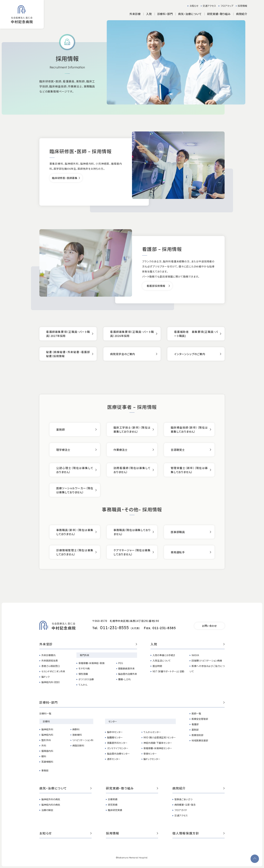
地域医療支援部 (200, 740)
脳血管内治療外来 (128, 674)
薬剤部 (195, 730)
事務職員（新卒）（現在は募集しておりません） (75, 532)
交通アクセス (209, 6)
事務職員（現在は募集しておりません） (132, 532)
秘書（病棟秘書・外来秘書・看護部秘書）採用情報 (68, 354)
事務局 (45, 770)
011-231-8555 (114, 628)
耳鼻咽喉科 (47, 762)
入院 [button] (149, 14)
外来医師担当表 (50, 661)
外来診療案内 (48, 655)
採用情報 (242, 6)
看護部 (195, 724)
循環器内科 (47, 751)
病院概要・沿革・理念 (185, 805)
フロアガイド (181, 810)
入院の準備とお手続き (164, 655)
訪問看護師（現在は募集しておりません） (132, 470)
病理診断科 (78, 745)
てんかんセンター (152, 732)
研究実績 (113, 805)
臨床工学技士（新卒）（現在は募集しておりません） (132, 429)
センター (113, 721)
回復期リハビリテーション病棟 (207, 661)
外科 (44, 745)
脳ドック (46, 677)
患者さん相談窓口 (51, 666)
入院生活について (162, 661)
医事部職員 (178, 532)
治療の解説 (47, 810)
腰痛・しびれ (125, 679)
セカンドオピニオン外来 (53, 671)
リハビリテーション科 (83, 740)
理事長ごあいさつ (183, 799)
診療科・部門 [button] (165, 14)
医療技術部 (197, 735)
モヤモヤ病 (84, 668)
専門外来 (85, 655)
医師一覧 (196, 713)
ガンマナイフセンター (118, 748)
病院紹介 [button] (242, 14)
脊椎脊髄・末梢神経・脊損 (91, 663)
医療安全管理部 (200, 719)
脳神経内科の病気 (51, 805)
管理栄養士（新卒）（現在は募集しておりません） (189, 470)
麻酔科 (76, 729)
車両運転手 (178, 552)
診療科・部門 (132, 703)
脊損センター (150, 754)
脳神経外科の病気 (51, 799)
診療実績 (113, 799)
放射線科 (77, 735)
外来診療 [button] (135, 14)
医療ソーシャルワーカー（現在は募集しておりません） (75, 490)
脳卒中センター (115, 732)
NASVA (195, 655)
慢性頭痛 (83, 674)
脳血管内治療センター (118, 754)
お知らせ (194, 6)
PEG (121, 663)
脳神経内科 (47, 735)
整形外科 (46, 740)
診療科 (46, 721)
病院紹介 (199, 788)
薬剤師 (60, 429)
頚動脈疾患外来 (126, 668)
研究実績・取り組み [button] (219, 14)
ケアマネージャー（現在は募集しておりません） (132, 552)
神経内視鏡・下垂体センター (158, 743)
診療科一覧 (45, 713)
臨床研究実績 (115, 810)
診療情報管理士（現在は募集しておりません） (75, 552)
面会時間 (157, 666)
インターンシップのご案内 (190, 354)
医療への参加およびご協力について (207, 669)
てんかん (83, 685)
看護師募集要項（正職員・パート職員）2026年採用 (132, 334)
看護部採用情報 (156, 286)
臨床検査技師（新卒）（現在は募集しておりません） (189, 429)
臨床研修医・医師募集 (65, 178)
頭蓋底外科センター (117, 743)
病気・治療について (65, 788)
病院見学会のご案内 (123, 354)
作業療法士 (121, 450)
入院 (188, 644)
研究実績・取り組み (132, 788)
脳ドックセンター (152, 759)
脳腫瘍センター (115, 737)
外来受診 (88, 644)
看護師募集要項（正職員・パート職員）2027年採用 (68, 334)
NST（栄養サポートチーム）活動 (168, 671)
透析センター (114, 759)
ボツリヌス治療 (86, 679)
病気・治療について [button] (190, 14)
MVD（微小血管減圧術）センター (160, 737)
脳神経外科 (47, 729)
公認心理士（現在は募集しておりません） (75, 470)
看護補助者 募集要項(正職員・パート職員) (196, 334)
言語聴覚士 (178, 450)
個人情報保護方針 (199, 833)
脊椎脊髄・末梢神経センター (158, 748)
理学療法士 (63, 450)
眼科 (44, 756)
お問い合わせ (209, 626)
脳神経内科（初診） (51, 682)
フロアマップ (227, 6)
